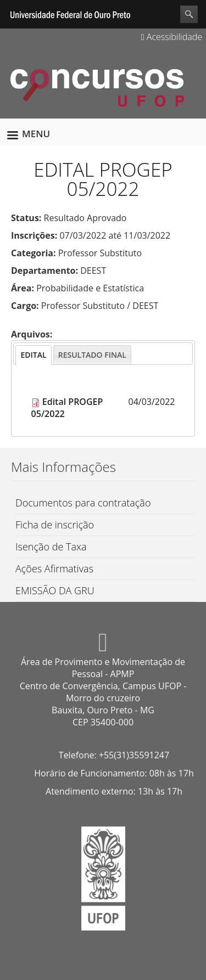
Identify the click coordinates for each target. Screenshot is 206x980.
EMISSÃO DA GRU (55, 590)
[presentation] (33, 355)
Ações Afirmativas (54, 568)
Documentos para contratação (83, 503)
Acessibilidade (172, 37)
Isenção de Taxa (51, 547)
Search (189, 14)
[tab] (33, 355)
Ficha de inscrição (55, 525)
